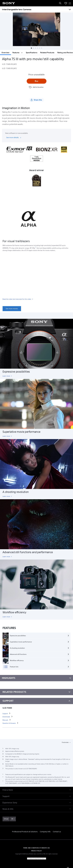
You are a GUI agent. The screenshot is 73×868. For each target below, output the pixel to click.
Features (18, 53)
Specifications (32, 53)
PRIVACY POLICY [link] (36, 851)
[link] (36, 299)
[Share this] (36, 100)
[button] (31, 48)
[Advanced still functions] (36, 654)
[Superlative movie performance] (36, 642)
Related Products (47, 53)
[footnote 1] (36, 247)
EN (12, 819)
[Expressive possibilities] (36, 636)
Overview (5, 53)
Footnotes (65, 742)
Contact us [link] (57, 832)
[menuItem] (66, 3)
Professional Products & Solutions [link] (25, 832)
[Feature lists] (36, 667)
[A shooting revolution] (36, 648)
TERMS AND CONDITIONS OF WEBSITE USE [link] (37, 848)
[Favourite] (36, 87)
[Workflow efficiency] (36, 661)
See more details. (14, 137)
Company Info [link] (45, 832)
